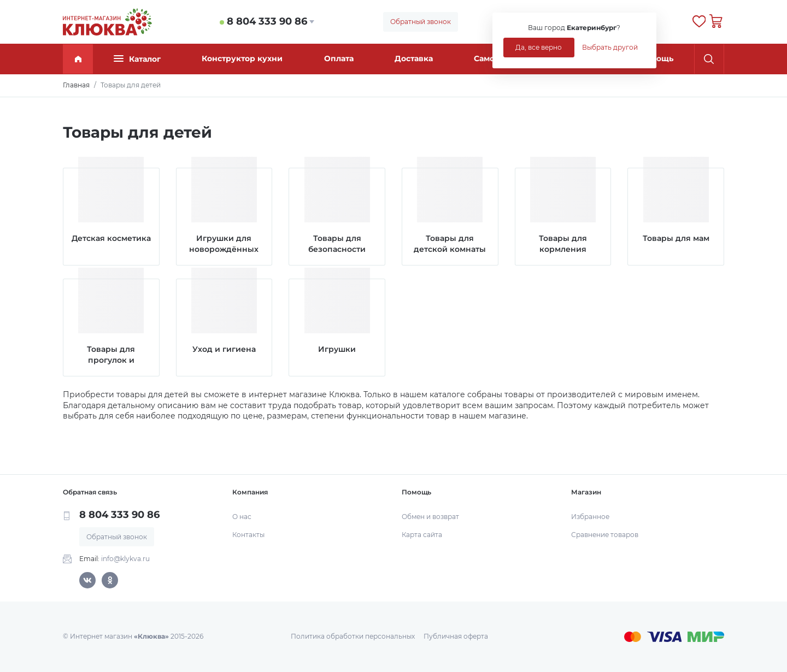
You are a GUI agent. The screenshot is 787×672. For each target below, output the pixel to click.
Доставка (414, 58)
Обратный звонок (421, 22)
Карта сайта (422, 535)
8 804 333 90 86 (267, 21)
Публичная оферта (456, 636)
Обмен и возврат (430, 517)
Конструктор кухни (242, 58)
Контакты (248, 535)
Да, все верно (539, 47)
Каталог (137, 59)
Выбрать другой (610, 47)
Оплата (339, 58)
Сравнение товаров (605, 535)
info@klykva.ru (125, 559)
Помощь (656, 58)
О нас (242, 517)
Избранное (590, 517)
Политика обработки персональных (353, 636)
